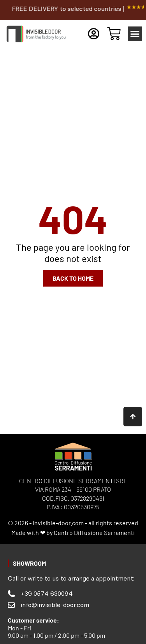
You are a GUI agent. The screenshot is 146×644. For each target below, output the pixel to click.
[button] (135, 34)
